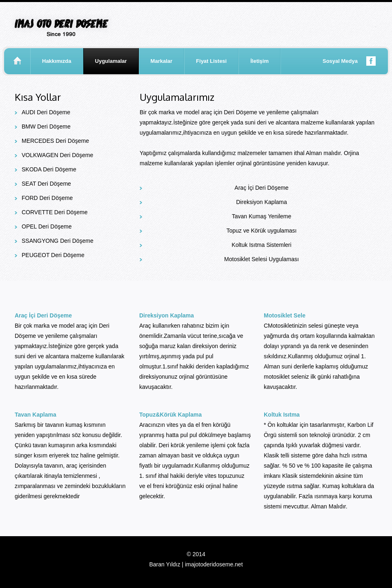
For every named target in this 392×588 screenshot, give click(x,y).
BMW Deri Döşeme (46, 126)
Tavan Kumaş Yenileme (262, 216)
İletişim (259, 61)
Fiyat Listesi (211, 61)
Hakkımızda (57, 61)
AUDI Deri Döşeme (46, 112)
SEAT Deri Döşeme (46, 184)
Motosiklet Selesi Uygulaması (262, 259)
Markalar (161, 61)
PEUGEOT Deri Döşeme (53, 255)
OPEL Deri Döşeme (47, 226)
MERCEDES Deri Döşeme (55, 141)
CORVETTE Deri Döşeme (55, 212)
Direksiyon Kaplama (262, 202)
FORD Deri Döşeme (47, 198)
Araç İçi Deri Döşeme (261, 188)
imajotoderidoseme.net (214, 564)
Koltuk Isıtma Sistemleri (261, 245)
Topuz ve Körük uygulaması (262, 231)
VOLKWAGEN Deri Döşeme (57, 155)
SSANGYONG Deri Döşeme (58, 241)
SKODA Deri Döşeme (49, 169)
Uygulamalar (111, 61)
